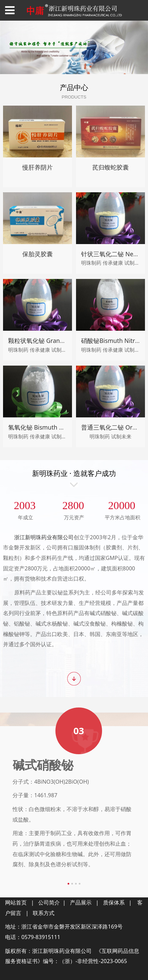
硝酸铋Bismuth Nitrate (112, 521)
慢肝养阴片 (38, 347)
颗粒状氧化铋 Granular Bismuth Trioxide (64, 521)
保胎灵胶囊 (38, 434)
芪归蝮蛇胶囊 (110, 347)
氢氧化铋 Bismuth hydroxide (47, 607)
